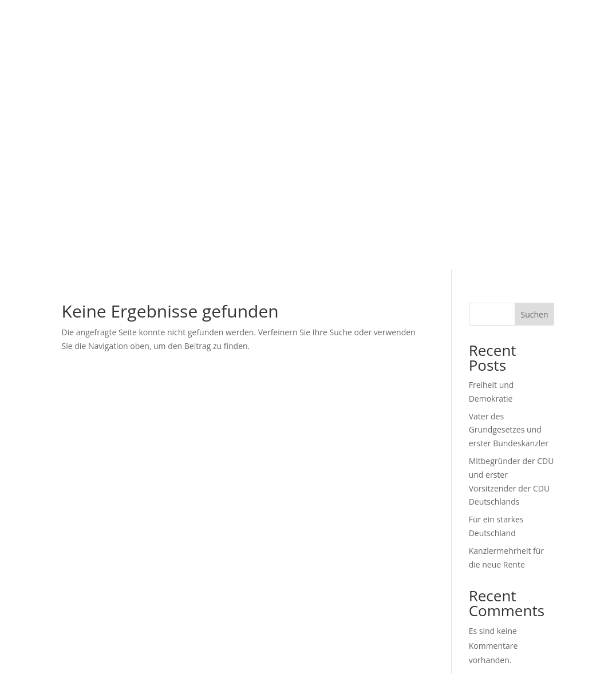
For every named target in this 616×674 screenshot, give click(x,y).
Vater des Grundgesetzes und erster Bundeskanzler (509, 430)
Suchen (535, 314)
